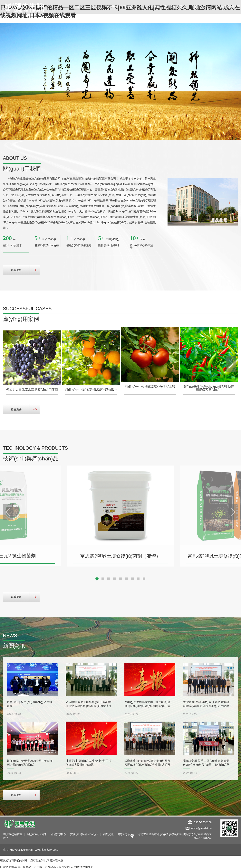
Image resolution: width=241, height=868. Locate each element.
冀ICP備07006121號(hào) (19, 849)
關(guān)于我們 (103, 7)
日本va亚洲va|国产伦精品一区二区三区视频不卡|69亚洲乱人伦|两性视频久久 (47, 866)
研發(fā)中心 (132, 7)
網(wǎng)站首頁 (13, 833)
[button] (227, 80)
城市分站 (53, 849)
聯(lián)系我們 (224, 7)
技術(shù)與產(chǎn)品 (167, 7)
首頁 (79, 7)
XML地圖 (41, 849)
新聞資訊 (198, 7)
